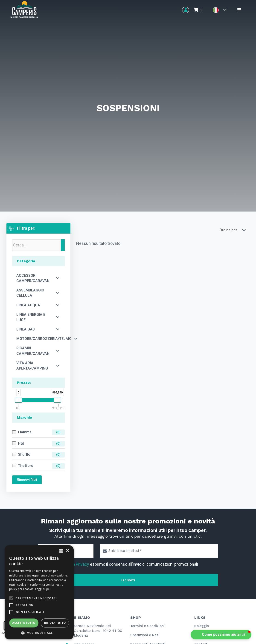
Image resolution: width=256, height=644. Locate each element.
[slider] (18, 400)
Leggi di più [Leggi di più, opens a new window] (43, 589)
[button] (221, 635)
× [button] (67, 551)
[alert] (39, 592)
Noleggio (202, 626)
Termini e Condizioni (147, 626)
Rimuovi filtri (27, 480)
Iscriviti (128, 580)
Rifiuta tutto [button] (55, 623)
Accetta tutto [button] (24, 623)
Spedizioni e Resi (145, 635)
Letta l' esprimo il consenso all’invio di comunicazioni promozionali (120, 564)
